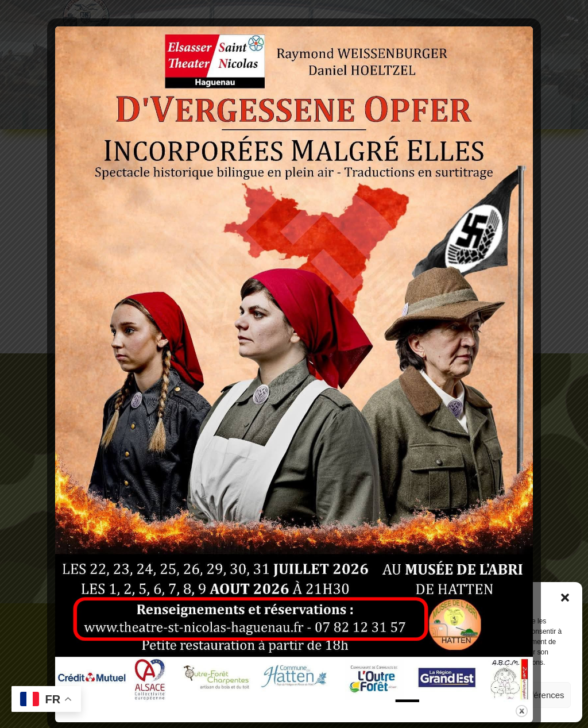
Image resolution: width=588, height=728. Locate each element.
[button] (565, 598)
